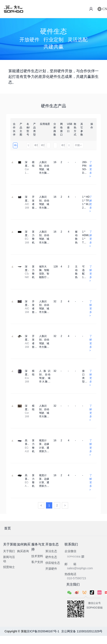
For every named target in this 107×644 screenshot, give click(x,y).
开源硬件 (51, 569)
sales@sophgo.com (80, 568)
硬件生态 (51, 557)
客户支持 (37, 562)
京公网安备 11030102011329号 (82, 631)
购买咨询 (23, 551)
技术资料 (37, 556)
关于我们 (9, 551)
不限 (36, 145)
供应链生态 (53, 563)
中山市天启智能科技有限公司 (16, 145)
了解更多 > (91, 169)
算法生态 (51, 551)
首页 (8, 528)
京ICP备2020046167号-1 (43, 631)
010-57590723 (76, 578)
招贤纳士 (9, 567)
